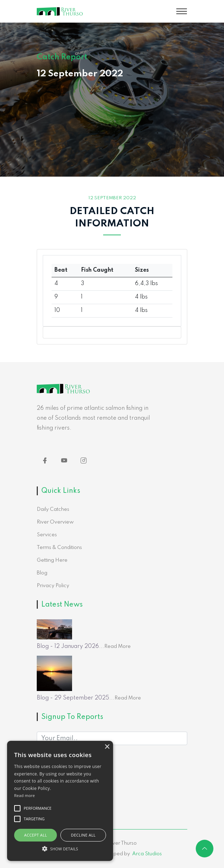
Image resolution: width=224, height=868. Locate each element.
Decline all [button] (83, 835)
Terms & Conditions (59, 548)
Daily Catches (53, 509)
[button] (60, 849)
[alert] (60, 801)
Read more (25, 795)
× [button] (107, 747)
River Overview (55, 522)
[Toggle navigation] (182, 11)
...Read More (115, 646)
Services (47, 535)
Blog (42, 573)
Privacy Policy (53, 586)
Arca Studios (147, 854)
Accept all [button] (36, 835)
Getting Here (52, 560)
